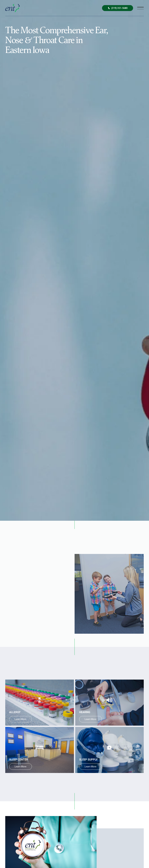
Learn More (21, 719)
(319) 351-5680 (118, 8)
